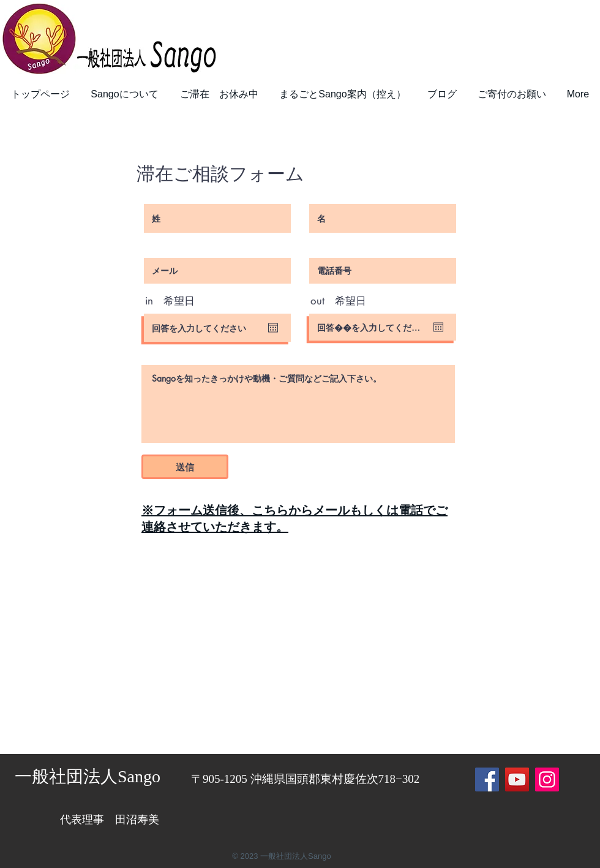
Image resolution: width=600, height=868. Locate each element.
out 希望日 (338, 301)
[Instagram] (547, 779)
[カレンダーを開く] (273, 328)
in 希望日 (170, 301)
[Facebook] (487, 779)
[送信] (185, 467)
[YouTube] (517, 779)
